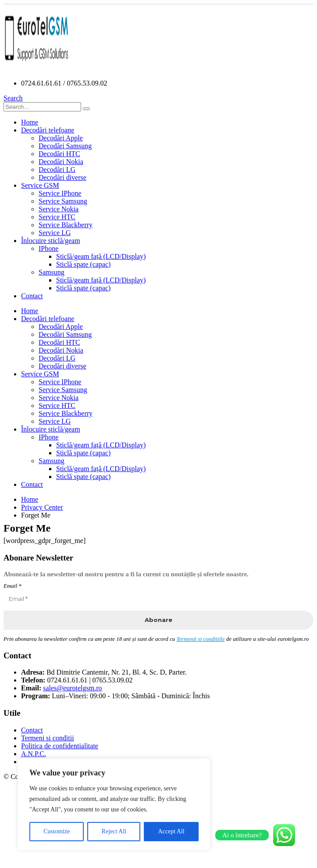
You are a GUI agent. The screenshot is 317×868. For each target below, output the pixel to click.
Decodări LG (57, 170)
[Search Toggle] (13, 98)
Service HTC (57, 217)
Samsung (52, 272)
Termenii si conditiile (200, 639)
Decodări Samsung (65, 146)
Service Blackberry (66, 225)
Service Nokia (59, 209)
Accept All (171, 831)
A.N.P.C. (34, 754)
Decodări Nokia (61, 162)
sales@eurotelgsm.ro (72, 688)
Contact (32, 296)
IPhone (48, 248)
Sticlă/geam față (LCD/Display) (101, 256)
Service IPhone (60, 193)
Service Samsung (63, 201)
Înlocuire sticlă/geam (51, 241)
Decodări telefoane (48, 130)
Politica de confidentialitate (60, 746)
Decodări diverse (62, 177)
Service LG (55, 233)
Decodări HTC (59, 154)
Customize (57, 831)
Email (12, 586)
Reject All (114, 831)
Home (30, 122)
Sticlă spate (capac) (83, 264)
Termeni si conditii (48, 738)
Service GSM (40, 185)
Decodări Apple (61, 138)
